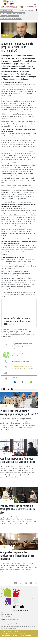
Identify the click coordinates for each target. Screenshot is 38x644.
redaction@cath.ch (14, 619)
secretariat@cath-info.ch (9, 624)
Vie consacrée (26, 368)
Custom (29, 636)
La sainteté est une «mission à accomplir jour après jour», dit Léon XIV (19, 413)
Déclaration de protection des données (14, 634)
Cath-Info (18, 632)
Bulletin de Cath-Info (15, 626)
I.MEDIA (16, 355)
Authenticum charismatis (19, 367)
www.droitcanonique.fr (14, 292)
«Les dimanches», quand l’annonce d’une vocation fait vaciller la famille (18, 460)
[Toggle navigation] (34, 3)
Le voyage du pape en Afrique (9, 16)
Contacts (26, 632)
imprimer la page (16, 373)
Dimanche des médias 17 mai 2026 (11, 18)
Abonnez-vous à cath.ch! (9, 636)
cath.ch (5, 632)
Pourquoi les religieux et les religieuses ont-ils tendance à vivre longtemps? (17, 556)
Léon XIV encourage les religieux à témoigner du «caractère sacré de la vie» (17, 509)
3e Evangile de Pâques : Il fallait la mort (12, 13)
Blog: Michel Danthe (7, 10)
